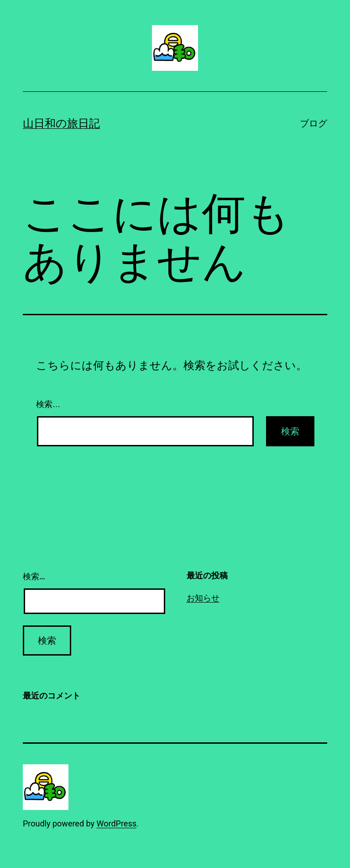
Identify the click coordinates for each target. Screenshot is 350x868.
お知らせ (203, 598)
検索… (48, 404)
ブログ (313, 123)
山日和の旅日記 (61, 123)
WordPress (117, 823)
